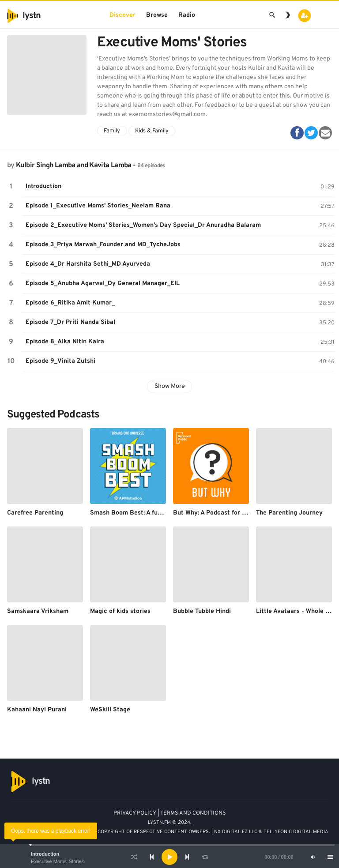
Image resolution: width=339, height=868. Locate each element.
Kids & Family (152, 131)
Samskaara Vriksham (38, 611)
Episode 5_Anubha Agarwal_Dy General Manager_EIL (103, 284)
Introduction (45, 854)
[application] (169, 857)
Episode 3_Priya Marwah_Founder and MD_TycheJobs (103, 245)
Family (112, 131)
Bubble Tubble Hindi (202, 611)
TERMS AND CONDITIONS (193, 813)
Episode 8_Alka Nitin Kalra (65, 342)
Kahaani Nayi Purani (37, 710)
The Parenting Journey (289, 513)
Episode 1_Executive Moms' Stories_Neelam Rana (98, 206)
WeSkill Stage (110, 710)
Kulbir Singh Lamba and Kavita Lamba (74, 165)
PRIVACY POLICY (135, 813)
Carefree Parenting (35, 513)
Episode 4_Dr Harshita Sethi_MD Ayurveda (88, 264)
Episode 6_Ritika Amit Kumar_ (70, 303)
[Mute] (313, 857)
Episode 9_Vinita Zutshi (60, 361)
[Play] (169, 857)
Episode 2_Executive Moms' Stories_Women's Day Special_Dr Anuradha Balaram (143, 225)
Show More (170, 386)
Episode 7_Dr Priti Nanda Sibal (70, 322)
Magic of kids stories (120, 611)
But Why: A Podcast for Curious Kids (226, 513)
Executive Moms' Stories (57, 861)
